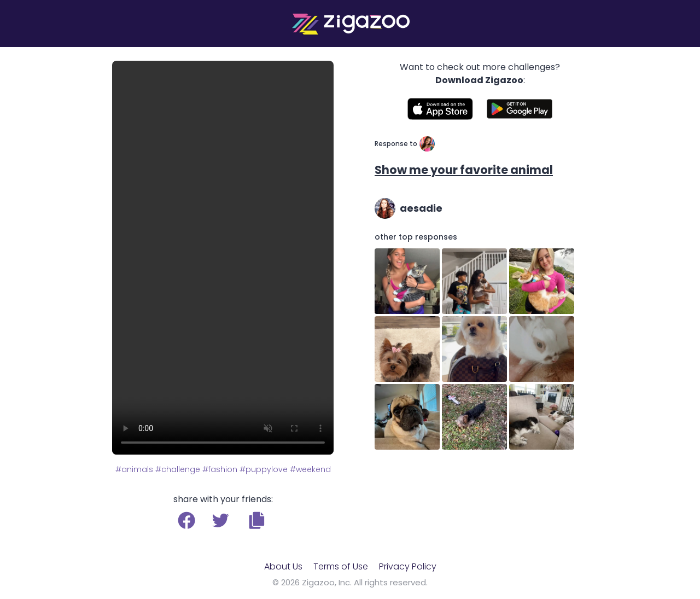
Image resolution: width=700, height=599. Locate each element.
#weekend (310, 469)
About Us (283, 566)
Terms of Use (341, 566)
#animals (134, 469)
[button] (257, 520)
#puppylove (264, 469)
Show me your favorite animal (464, 170)
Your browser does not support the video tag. (223, 258)
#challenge (178, 469)
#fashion (220, 469)
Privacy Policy (408, 566)
